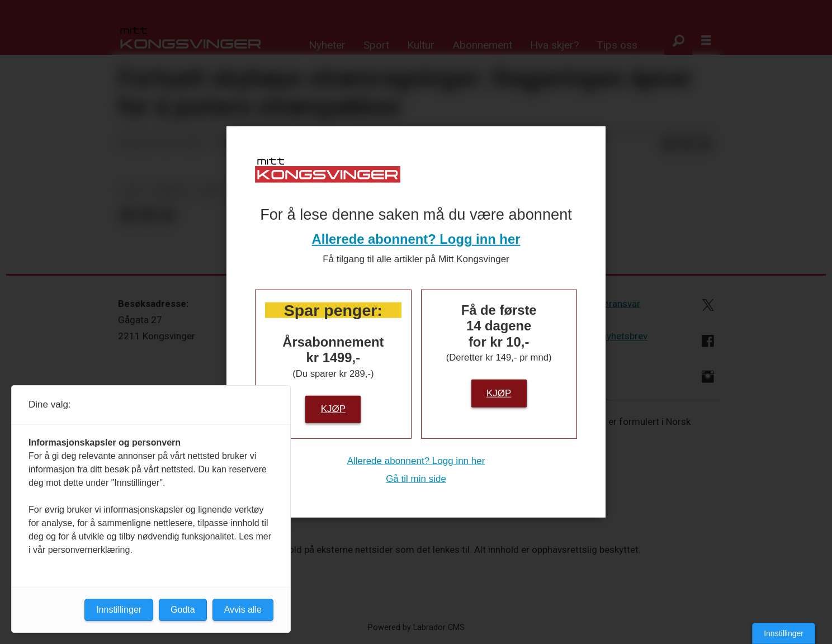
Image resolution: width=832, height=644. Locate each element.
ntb (132, 191)
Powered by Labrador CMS (416, 628)
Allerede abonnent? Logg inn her (416, 239)
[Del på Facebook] (669, 144)
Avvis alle (243, 610)
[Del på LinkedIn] (687, 144)
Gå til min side (416, 479)
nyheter (169, 191)
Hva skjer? (554, 45)
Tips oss (617, 45)
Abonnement (482, 45)
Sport (376, 45)
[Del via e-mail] (705, 144)
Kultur (421, 45)
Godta (183, 610)
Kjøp (333, 409)
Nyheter (327, 45)
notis (212, 191)
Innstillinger (784, 633)
